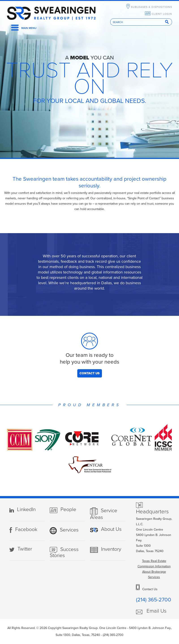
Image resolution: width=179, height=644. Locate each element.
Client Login (162, 14)
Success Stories (64, 552)
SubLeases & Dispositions (151, 7)
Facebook (26, 529)
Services (69, 530)
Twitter (25, 549)
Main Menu (29, 28)
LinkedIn (26, 510)
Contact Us (90, 373)
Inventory (111, 549)
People (68, 510)
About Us (111, 529)
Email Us (156, 611)
